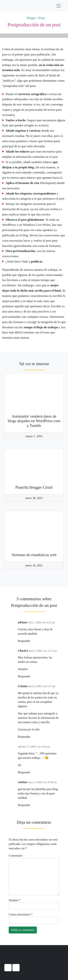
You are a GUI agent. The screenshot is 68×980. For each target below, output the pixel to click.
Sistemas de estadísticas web (34, 555)
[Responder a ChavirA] (32, 677)
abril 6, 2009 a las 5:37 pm (42, 686)
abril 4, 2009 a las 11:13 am (43, 651)
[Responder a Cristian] (32, 737)
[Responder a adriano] (32, 641)
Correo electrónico (21, 914)
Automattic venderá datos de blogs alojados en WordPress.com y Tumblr (34, 421)
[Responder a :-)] (32, 772)
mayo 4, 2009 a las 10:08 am (42, 782)
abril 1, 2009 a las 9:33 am (41, 623)
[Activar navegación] (59, 6)
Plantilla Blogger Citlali (34, 487)
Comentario (16, 856)
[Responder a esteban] (32, 805)
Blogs (42, 18)
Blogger (30, 18)
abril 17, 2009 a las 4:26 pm (36, 747)
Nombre (15, 900)
